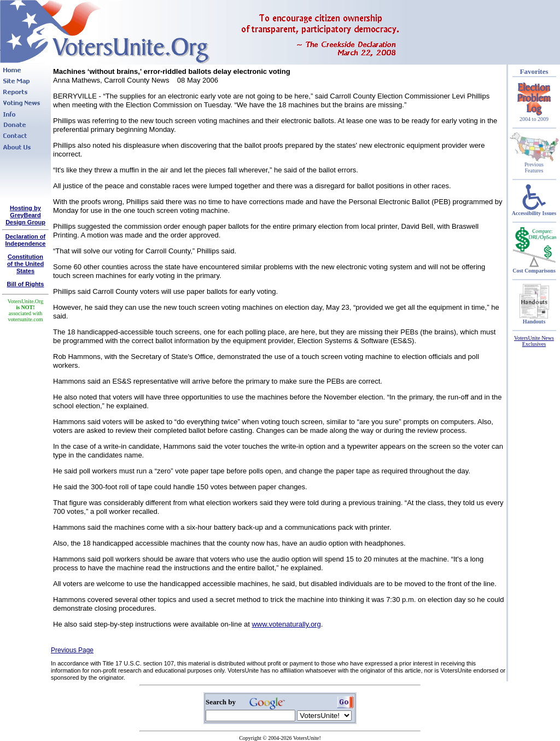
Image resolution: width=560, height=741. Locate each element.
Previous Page (72, 650)
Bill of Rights (26, 284)
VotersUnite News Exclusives (534, 341)
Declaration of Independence (26, 240)
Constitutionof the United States (25, 264)
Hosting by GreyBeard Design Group (25, 215)
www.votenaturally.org (286, 624)
